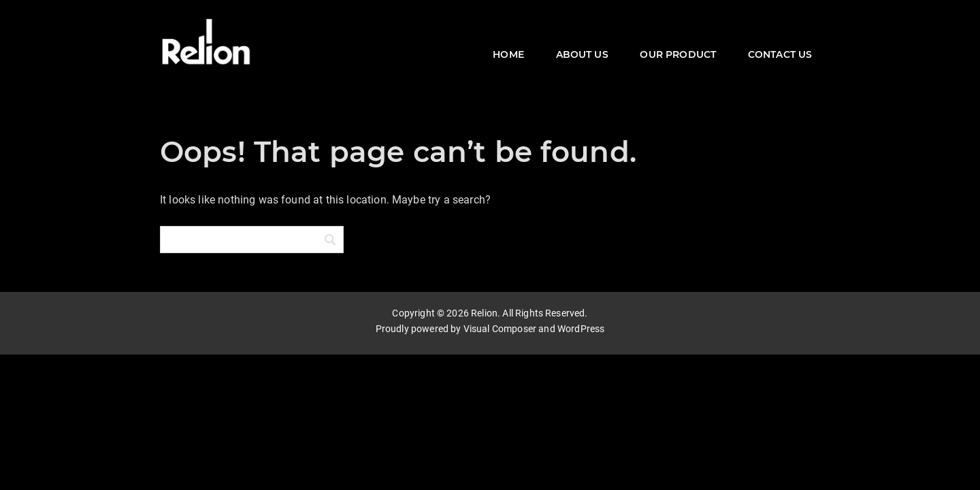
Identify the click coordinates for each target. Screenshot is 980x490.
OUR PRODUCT (678, 54)
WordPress (581, 328)
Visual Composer (500, 328)
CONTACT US (780, 54)
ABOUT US (582, 54)
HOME (508, 54)
